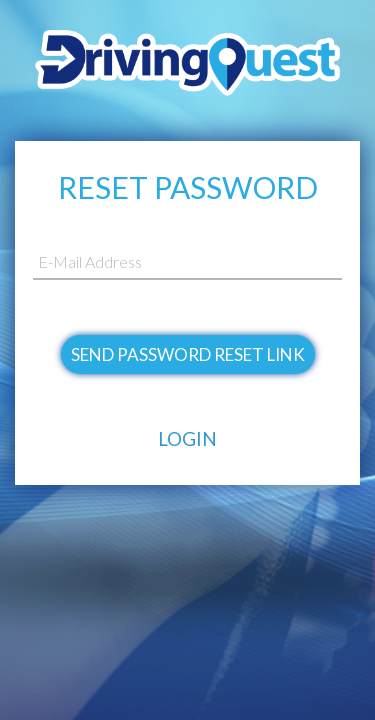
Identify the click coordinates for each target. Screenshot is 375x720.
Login (187, 438)
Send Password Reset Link (188, 354)
